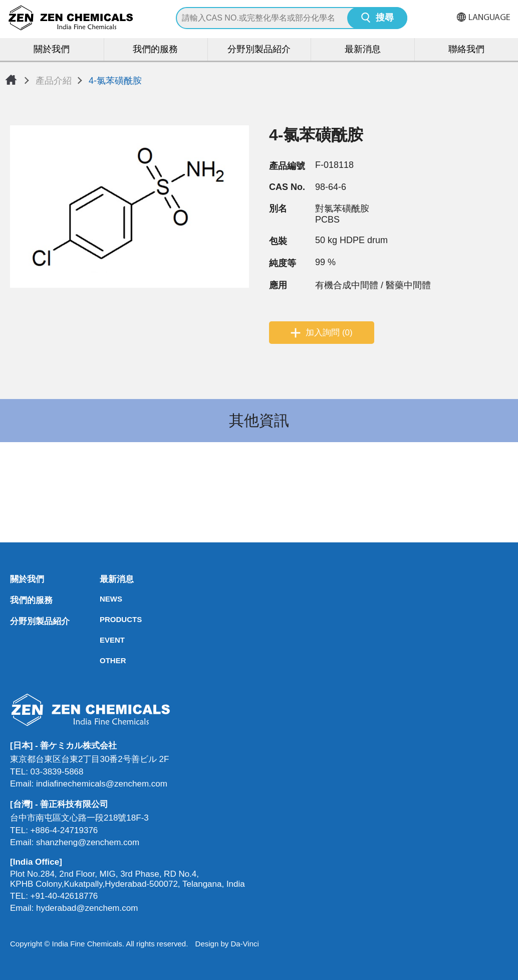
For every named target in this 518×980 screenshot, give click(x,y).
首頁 (11, 80)
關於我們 (52, 50)
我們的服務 (155, 50)
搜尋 (385, 18)
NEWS (103, 599)
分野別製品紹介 (259, 50)
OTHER (103, 660)
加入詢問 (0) (329, 333)
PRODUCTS (103, 619)
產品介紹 (54, 81)
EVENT (103, 640)
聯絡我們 (466, 50)
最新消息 (363, 50)
